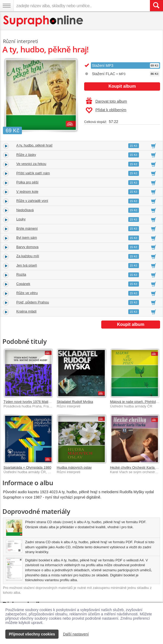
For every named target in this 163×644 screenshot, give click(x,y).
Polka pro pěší (27, 182)
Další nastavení (76, 634)
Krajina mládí (26, 311)
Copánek (23, 284)
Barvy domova (27, 247)
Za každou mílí (28, 256)
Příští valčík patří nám (33, 173)
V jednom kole (27, 192)
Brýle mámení (27, 228)
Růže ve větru (27, 293)
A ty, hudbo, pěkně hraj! (34, 145)
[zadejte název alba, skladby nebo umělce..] (82, 6)
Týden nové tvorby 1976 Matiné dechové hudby (40, 402)
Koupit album (122, 86)
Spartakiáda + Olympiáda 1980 (27, 467)
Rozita (21, 274)
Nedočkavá (25, 210)
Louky (21, 219)
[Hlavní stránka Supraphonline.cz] (43, 21)
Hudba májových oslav (74, 467)
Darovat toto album (106, 101)
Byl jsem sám (27, 238)
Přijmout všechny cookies (32, 634)
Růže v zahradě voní (32, 201)
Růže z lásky (26, 155)
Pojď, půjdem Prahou (33, 302)
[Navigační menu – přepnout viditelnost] (7, 6)
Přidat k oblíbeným (106, 110)
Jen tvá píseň (27, 265)
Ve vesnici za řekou (31, 164)
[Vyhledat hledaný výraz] (156, 6)
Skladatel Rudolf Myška (75, 402)
